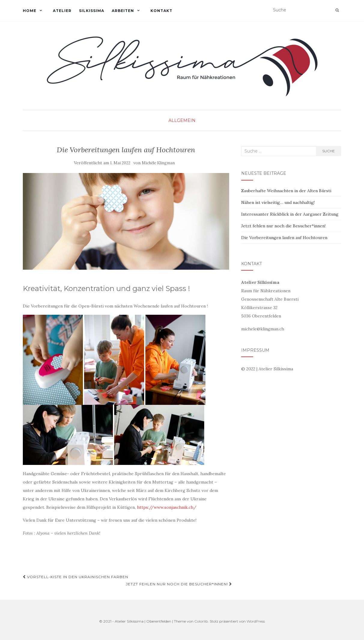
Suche (329, 151)
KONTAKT (161, 11)
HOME (30, 11)
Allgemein (182, 120)
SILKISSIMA (92, 11)
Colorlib (201, 621)
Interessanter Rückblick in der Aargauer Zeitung (290, 214)
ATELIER (62, 11)
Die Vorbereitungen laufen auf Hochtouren (284, 238)
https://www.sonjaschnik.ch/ (167, 507)
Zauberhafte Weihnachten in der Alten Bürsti (286, 191)
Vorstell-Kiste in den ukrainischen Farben (76, 577)
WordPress (256, 621)
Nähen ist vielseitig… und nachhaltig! (278, 202)
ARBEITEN (123, 11)
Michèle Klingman (158, 163)
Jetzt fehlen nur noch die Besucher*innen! (179, 584)
